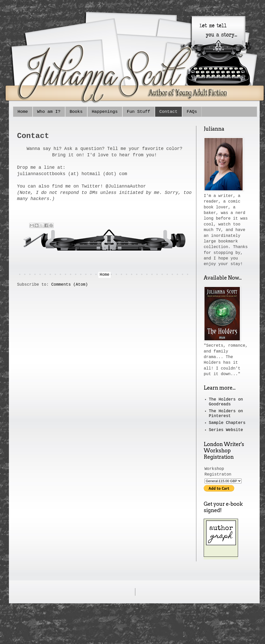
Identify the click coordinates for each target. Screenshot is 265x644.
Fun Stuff (139, 112)
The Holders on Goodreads (226, 402)
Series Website (226, 430)
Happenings (105, 112)
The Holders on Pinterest (226, 414)
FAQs (192, 112)
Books (76, 112)
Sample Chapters (227, 423)
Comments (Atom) (69, 285)
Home (23, 112)
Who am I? (49, 112)
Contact (168, 112)
